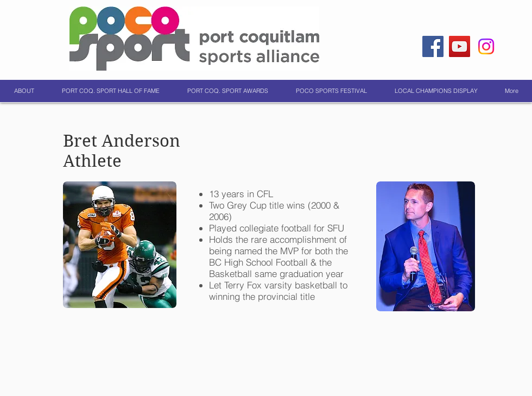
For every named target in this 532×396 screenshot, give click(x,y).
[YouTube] (460, 46)
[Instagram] (486, 46)
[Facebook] (433, 46)
